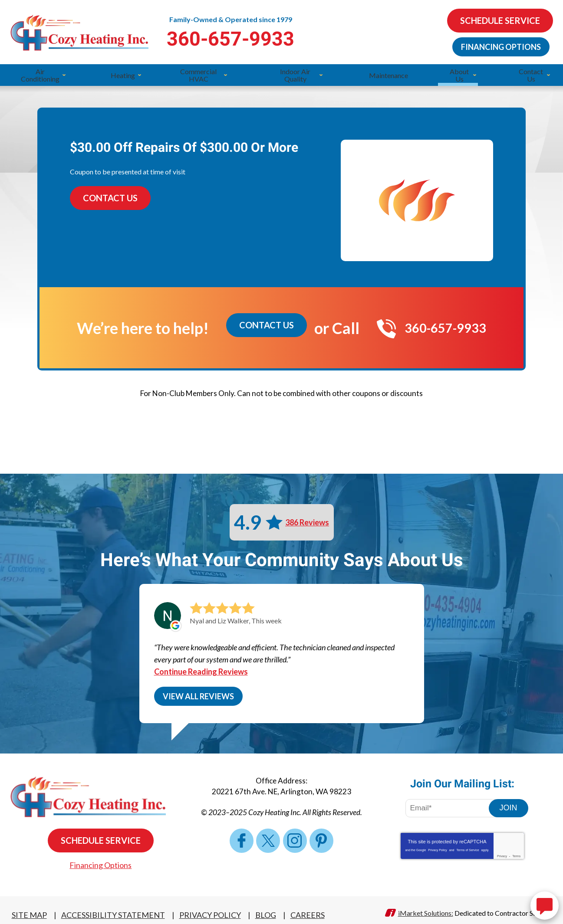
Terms (516, 853)
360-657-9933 (281, 38)
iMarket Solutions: (426, 903)
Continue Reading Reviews (201, 667)
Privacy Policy (438, 847)
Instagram (293, 836)
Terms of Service (468, 847)
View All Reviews (198, 692)
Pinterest (316, 836)
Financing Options (499, 46)
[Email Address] (453, 805)
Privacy (502, 853)
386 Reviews (307, 516)
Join (509, 805)
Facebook (246, 836)
